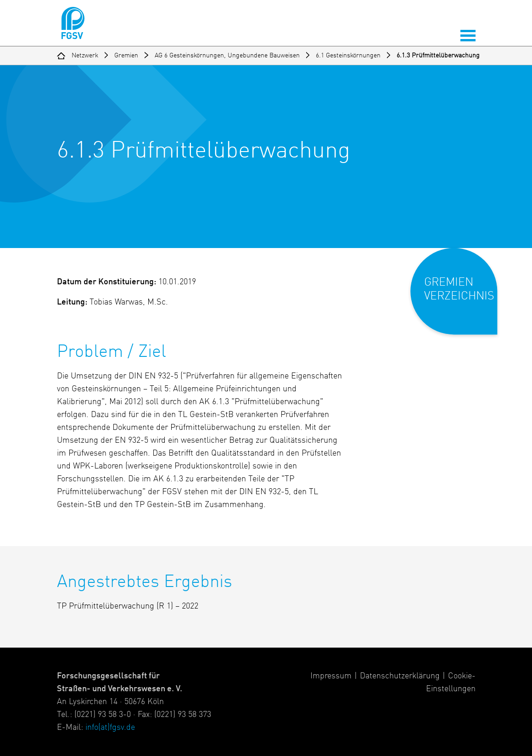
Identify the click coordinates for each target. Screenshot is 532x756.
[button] (460, 299)
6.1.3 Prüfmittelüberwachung (438, 56)
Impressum (331, 676)
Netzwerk (85, 56)
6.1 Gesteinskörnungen (348, 56)
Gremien (126, 56)
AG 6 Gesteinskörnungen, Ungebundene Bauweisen (227, 56)
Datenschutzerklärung (400, 676)
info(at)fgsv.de (110, 728)
